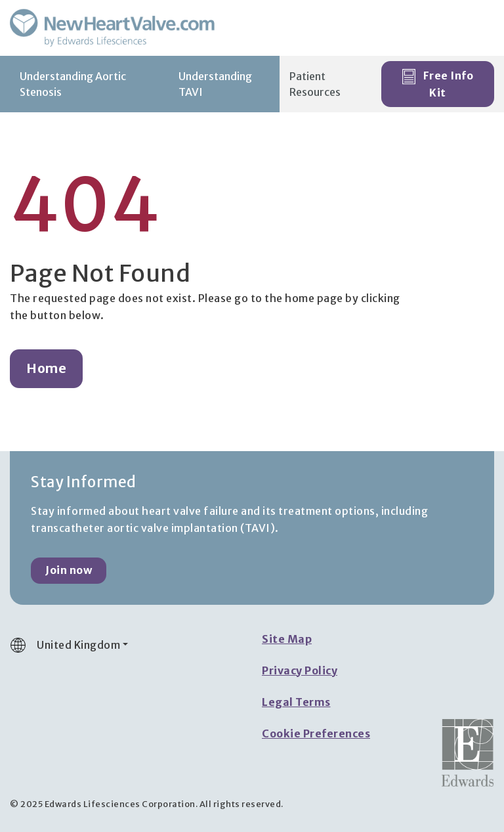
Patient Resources (315, 84)
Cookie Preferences (316, 733)
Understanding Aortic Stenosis (73, 84)
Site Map (287, 639)
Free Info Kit (438, 84)
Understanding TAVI (215, 84)
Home (46, 368)
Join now (69, 570)
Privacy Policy (300, 670)
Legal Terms (296, 702)
